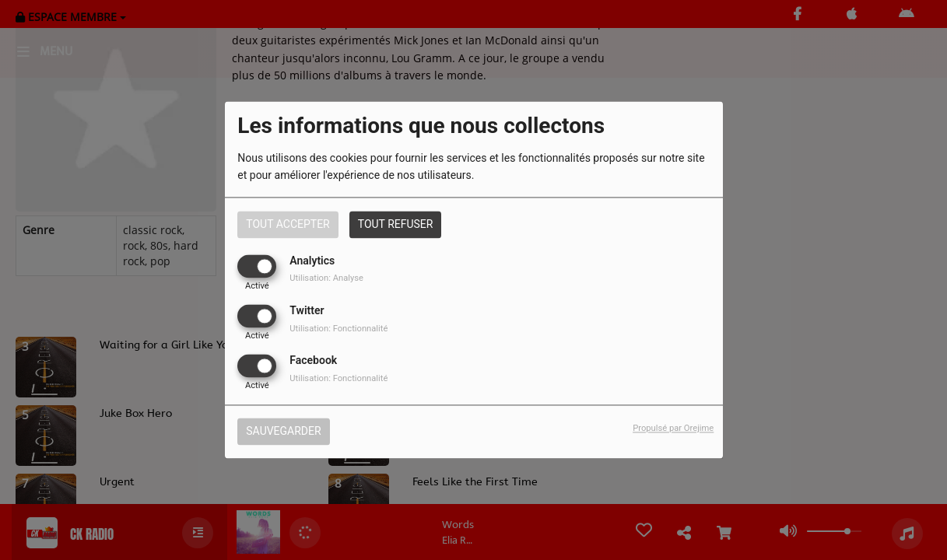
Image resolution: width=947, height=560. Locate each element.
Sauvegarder (283, 432)
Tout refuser (396, 224)
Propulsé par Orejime (673, 429)
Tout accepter (288, 224)
